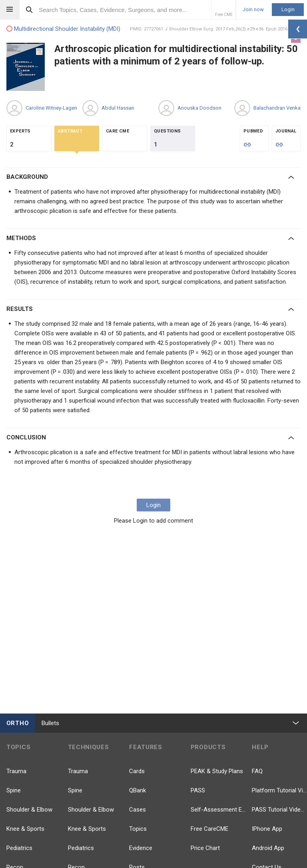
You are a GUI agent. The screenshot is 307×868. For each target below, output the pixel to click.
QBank (138, 790)
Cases (138, 810)
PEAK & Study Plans (217, 771)
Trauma (16, 771)
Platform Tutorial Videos (279, 790)
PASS (198, 790)
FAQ (257, 771)
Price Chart (205, 848)
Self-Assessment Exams (218, 810)
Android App (268, 848)
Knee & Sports (25, 829)
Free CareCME (209, 829)
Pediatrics (19, 848)
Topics (138, 829)
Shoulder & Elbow (29, 810)
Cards (137, 771)
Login (288, 9)
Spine (14, 790)
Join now (253, 10)
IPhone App (267, 829)
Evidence (141, 848)
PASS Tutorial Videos (279, 810)
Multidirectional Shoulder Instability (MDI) (63, 29)
